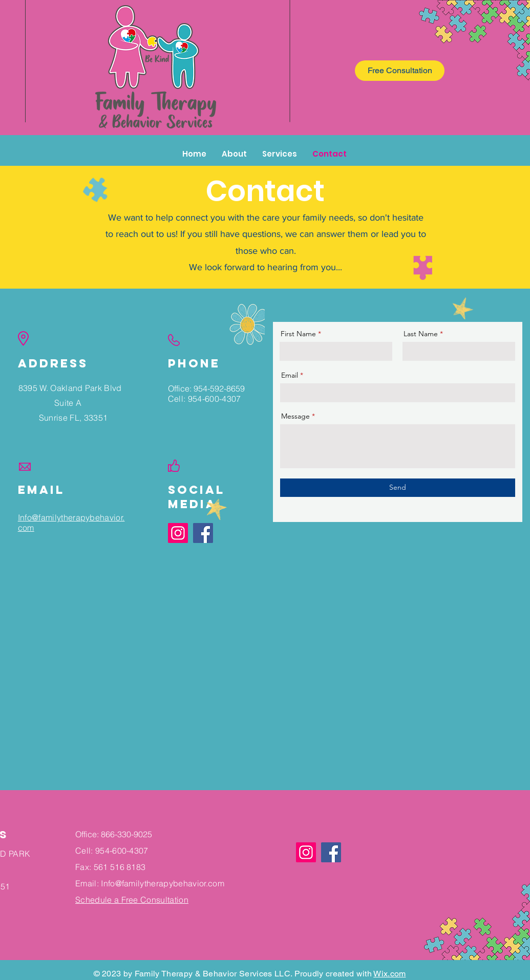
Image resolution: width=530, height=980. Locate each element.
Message (295, 416)
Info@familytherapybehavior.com (163, 883)
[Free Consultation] (400, 71)
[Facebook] (331, 852)
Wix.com (389, 974)
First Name (298, 334)
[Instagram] (178, 533)
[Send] (398, 488)
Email (290, 375)
